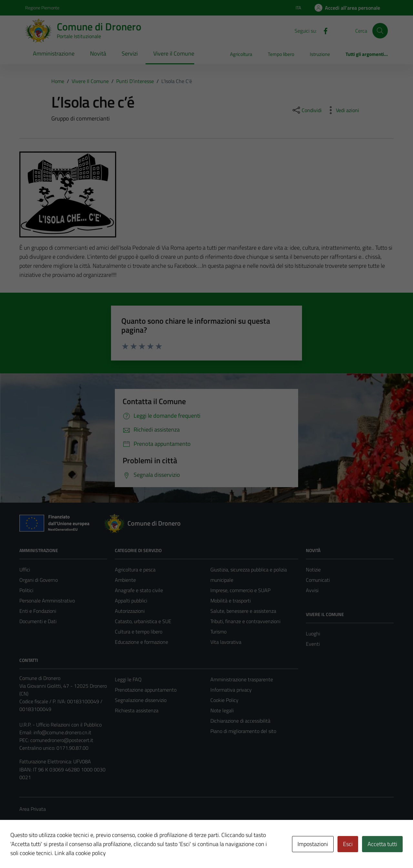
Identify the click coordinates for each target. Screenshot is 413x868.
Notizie (313, 570)
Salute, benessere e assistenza (243, 611)
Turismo (218, 632)
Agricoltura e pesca (135, 570)
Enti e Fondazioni (38, 611)
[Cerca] (380, 31)
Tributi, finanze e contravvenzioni (245, 621)
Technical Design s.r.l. (63, 849)
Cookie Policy (224, 700)
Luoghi (313, 633)
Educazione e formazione (141, 642)
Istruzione (320, 54)
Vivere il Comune (174, 53)
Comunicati (318, 580)
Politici (26, 590)
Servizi (130, 53)
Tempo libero (281, 54)
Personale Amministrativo (47, 601)
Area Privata (33, 809)
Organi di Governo (39, 580)
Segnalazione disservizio (141, 700)
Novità (98, 53)
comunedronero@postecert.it (62, 740)
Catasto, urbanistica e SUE (143, 621)
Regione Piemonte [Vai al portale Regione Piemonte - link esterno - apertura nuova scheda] (42, 8)
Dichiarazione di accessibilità (240, 721)
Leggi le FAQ (128, 679)
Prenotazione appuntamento (146, 690)
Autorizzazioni (130, 611)
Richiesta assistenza (137, 710)
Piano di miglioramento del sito (243, 731)
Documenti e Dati (38, 621)
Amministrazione (54, 53)
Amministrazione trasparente (242, 679)
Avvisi (312, 590)
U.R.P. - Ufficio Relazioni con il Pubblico (60, 725)
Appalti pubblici (131, 601)
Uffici (25, 570)
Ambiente (125, 580)
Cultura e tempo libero (139, 632)
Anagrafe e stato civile (139, 590)
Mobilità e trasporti (231, 601)
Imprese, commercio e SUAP (240, 590)
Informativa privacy (231, 690)
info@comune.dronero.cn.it (62, 732)
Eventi (313, 644)
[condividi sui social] (307, 110)
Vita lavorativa (226, 642)
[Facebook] (323, 30)
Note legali (222, 710)
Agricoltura (241, 54)
